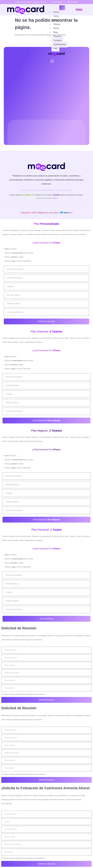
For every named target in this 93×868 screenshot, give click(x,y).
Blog (55, 32)
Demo (56, 28)
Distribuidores (60, 44)
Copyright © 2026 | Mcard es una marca (46, 213)
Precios (57, 24)
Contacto (57, 40)
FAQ (55, 48)
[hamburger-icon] (62, 8)
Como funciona (55, 18)
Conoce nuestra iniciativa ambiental (46, 198)
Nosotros (57, 36)
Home (56, 12)
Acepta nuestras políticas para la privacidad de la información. (24, 694)
